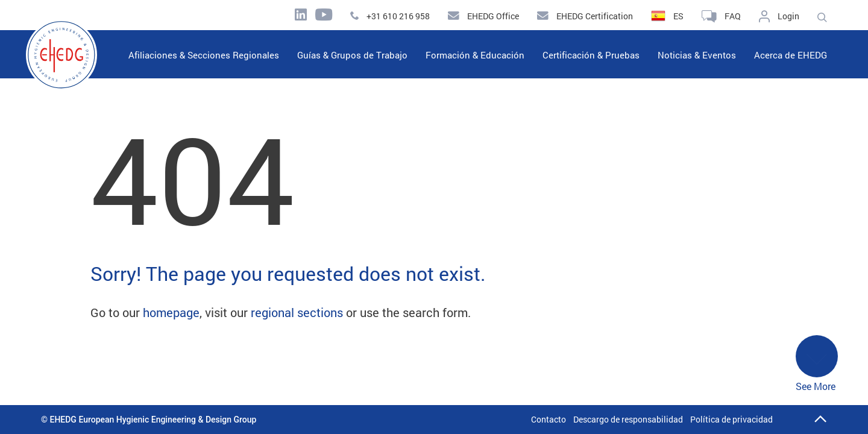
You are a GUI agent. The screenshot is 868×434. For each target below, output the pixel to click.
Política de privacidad (731, 419)
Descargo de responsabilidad (628, 419)
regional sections (297, 312)
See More (817, 364)
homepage (171, 312)
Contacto (549, 419)
